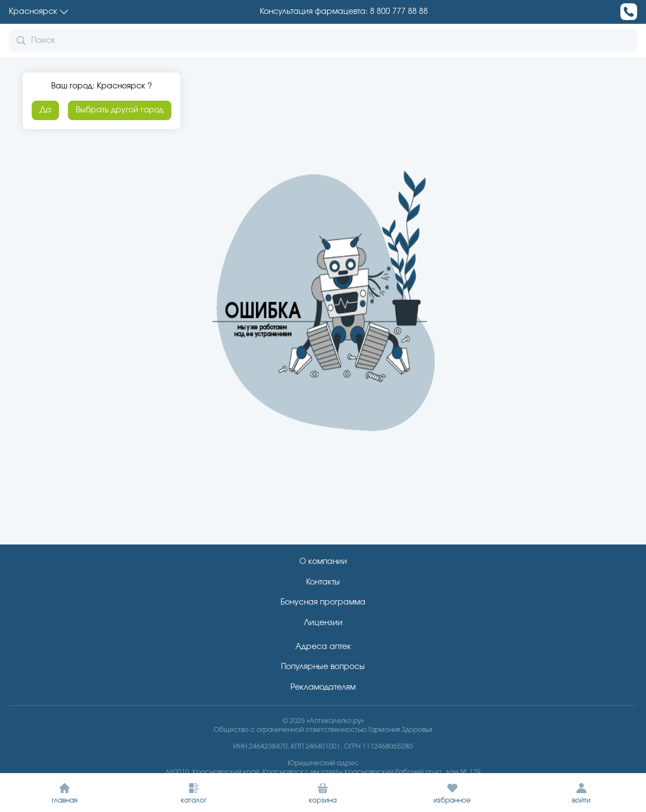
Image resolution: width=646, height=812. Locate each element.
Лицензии (323, 623)
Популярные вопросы (323, 667)
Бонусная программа (323, 602)
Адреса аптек (323, 647)
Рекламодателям (323, 687)
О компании (323, 562)
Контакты (323, 582)
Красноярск (38, 12)
